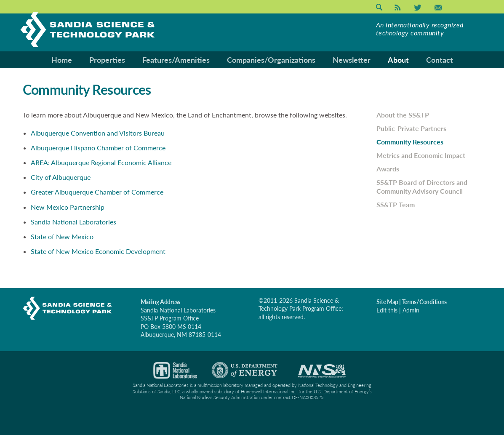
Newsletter (352, 60)
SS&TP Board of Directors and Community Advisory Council (422, 187)
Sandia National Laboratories (73, 222)
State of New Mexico (62, 236)
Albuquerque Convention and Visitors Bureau (98, 133)
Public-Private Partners (411, 128)
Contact (440, 60)
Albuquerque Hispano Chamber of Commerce (98, 148)
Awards (388, 169)
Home (62, 60)
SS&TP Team (396, 204)
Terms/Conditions (425, 302)
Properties (107, 60)
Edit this (387, 310)
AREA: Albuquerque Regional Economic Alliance (101, 162)
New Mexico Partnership (68, 207)
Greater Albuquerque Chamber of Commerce (97, 192)
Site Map (387, 302)
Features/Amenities (176, 60)
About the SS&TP (403, 115)
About (398, 60)
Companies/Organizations (271, 60)
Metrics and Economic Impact (421, 155)
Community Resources (410, 142)
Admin (411, 310)
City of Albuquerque (61, 177)
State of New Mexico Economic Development (98, 251)
